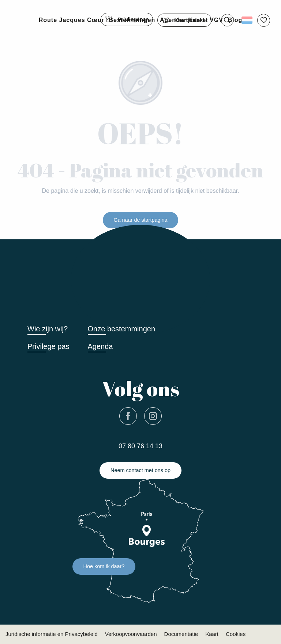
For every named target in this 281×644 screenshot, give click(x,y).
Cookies (236, 634)
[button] (227, 20)
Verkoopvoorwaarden (131, 634)
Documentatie (181, 634)
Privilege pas (48, 346)
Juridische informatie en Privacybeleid (52, 634)
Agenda (100, 346)
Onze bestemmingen (122, 329)
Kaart (212, 634)
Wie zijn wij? (48, 329)
